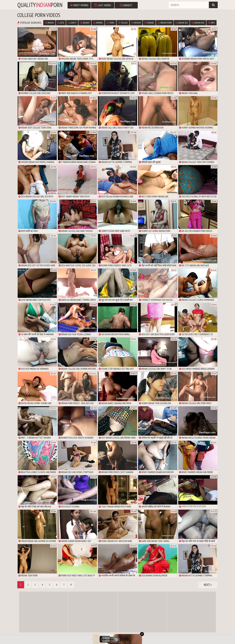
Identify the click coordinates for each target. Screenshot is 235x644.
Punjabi (149, 23)
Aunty (72, 23)
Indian (49, 23)
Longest (126, 5)
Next (208, 585)
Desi (61, 23)
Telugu (123, 23)
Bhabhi (85, 23)
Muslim (136, 23)
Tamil (111, 23)
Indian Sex (182, 23)
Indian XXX (198, 23)
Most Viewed (79, 5)
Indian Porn (165, 23)
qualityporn (40, 5)
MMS (211, 23)
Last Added (103, 5)
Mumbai (98, 23)
